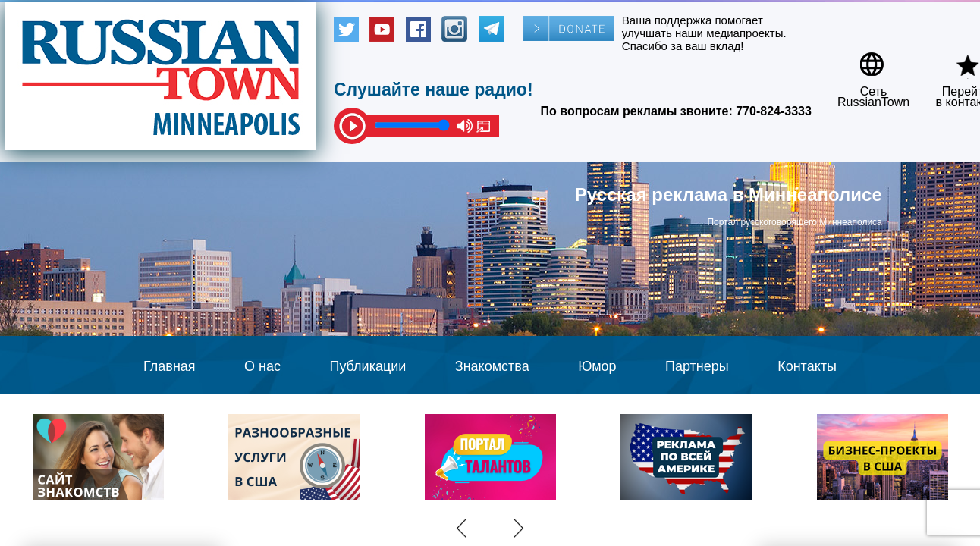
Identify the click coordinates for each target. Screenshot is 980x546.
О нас (262, 366)
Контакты (807, 366)
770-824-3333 (774, 111)
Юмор (597, 366)
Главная (170, 366)
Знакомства (492, 366)
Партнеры (697, 366)
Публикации (367, 366)
